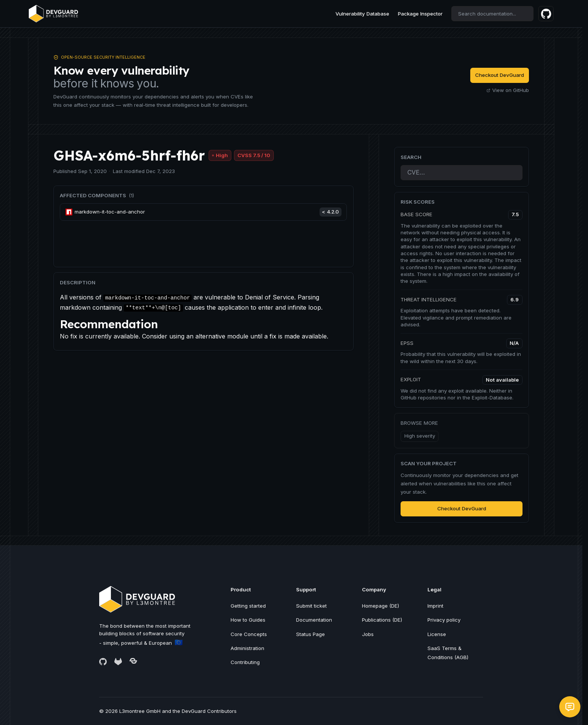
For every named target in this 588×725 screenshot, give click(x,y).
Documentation (314, 620)
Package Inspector (420, 14)
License (437, 634)
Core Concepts (249, 634)
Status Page (310, 634)
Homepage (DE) (381, 606)
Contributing (245, 662)
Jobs (368, 634)
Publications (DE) (382, 620)
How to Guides (248, 620)
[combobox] (492, 14)
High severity (420, 436)
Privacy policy (444, 620)
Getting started (248, 606)
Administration (247, 648)
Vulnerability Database (362, 14)
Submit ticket (311, 606)
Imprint (435, 606)
